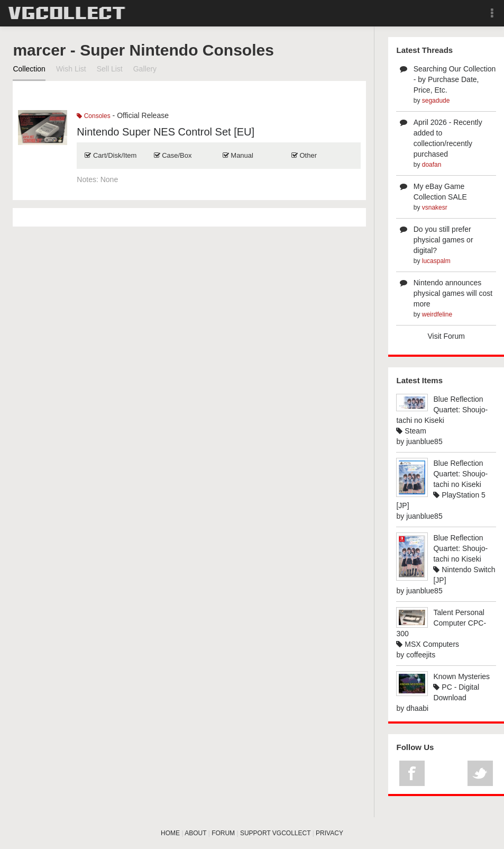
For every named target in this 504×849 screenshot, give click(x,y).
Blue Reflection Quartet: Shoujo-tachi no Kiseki (442, 410)
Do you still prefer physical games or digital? (443, 240)
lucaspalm (436, 261)
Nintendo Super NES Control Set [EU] (166, 132)
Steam (411, 431)
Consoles (93, 116)
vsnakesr (435, 207)
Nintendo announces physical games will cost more (453, 293)
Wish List (71, 69)
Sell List (110, 69)
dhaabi (417, 708)
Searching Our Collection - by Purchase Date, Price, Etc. (455, 79)
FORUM (223, 833)
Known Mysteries (461, 676)
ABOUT (195, 833)
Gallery (145, 69)
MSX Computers (428, 644)
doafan (432, 165)
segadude (436, 101)
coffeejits (421, 655)
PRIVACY (329, 833)
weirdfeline (437, 314)
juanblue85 (424, 441)
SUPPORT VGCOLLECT (275, 833)
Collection (29, 69)
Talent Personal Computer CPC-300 (441, 623)
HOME (170, 833)
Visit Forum (446, 336)
